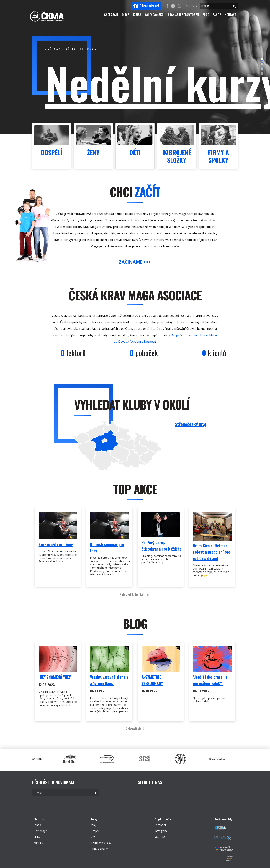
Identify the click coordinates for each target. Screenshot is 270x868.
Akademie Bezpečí (142, 342)
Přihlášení (191, 6)
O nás (126, 15)
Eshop (217, 15)
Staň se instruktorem (184, 15)
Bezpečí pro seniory (185, 335)
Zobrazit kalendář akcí (135, 594)
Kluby (137, 15)
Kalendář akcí (154, 15)
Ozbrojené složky (101, 843)
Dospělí (95, 831)
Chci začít (111, 15)
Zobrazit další (135, 729)
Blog (206, 15)
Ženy (93, 825)
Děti (93, 837)
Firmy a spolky (99, 849)
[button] (146, 6)
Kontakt (230, 15)
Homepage (40, 831)
